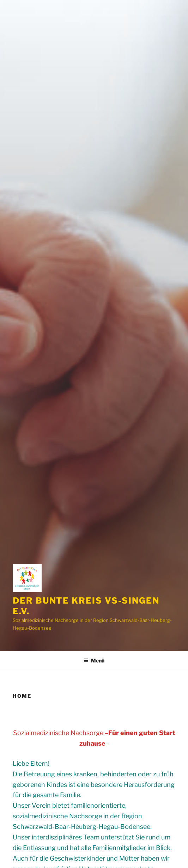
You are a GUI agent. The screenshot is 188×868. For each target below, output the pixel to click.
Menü (94, 661)
